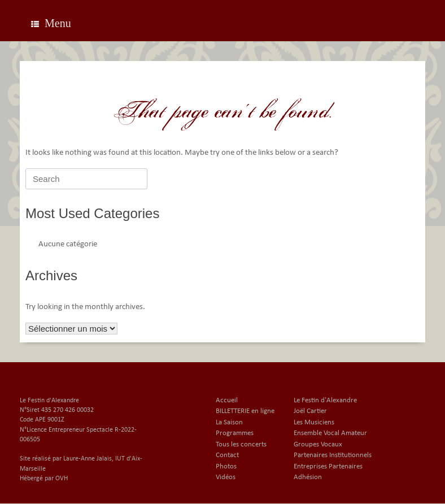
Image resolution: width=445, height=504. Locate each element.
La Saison (229, 422)
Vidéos (226, 477)
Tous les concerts (241, 444)
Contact (227, 455)
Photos (226, 466)
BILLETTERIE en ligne (245, 411)
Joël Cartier (310, 411)
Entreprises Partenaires (328, 466)
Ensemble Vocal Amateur (330, 433)
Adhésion (308, 477)
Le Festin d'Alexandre (325, 400)
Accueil (227, 400)
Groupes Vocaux (318, 444)
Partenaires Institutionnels (333, 455)
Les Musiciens (314, 422)
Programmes (235, 433)
